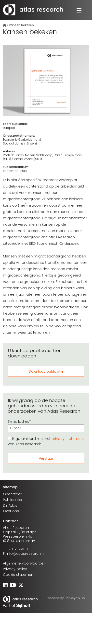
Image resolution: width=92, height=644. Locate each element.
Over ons (11, 511)
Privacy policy (15, 569)
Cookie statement (19, 575)
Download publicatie (46, 371)
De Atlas (10, 505)
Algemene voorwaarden (24, 563)
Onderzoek (13, 494)
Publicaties (12, 500)
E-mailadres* (46, 425)
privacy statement (68, 439)
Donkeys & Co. (75, 598)
